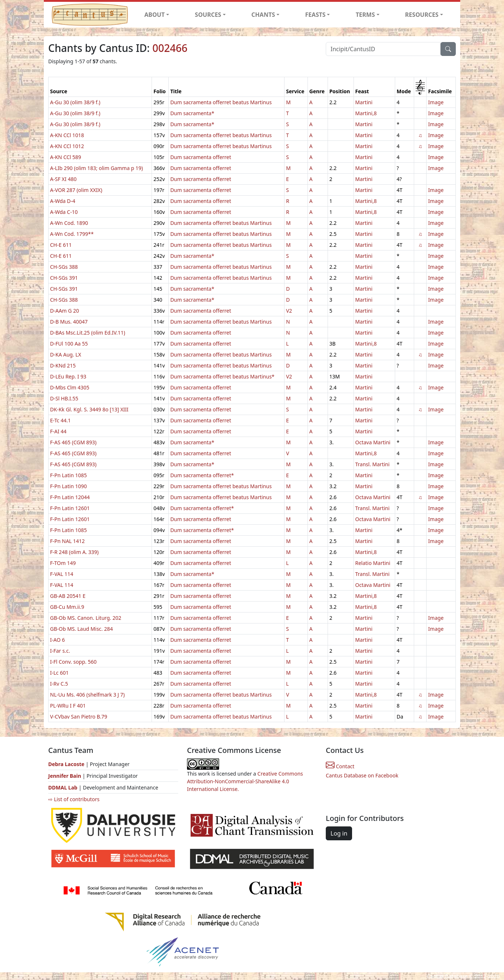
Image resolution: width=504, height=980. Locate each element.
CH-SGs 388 (64, 267)
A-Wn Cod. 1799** (72, 234)
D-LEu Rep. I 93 (68, 376)
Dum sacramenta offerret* (202, 475)
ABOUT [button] (154, 15)
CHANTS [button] (263, 15)
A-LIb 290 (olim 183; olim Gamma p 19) (96, 168)
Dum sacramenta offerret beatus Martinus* (222, 376)
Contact (340, 766)
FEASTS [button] (316, 15)
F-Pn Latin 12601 (70, 508)
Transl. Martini (373, 464)
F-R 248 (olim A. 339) (74, 552)
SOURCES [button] (208, 15)
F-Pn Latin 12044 (70, 497)
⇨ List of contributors (74, 799)
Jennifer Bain (65, 776)
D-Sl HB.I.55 (64, 398)
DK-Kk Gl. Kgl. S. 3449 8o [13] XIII (89, 409)
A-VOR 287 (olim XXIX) (76, 190)
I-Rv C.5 (59, 684)
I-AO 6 (58, 640)
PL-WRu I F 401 (68, 706)
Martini (364, 102)
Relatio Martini (373, 563)
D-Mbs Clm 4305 (70, 387)
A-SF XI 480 (63, 179)
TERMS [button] (365, 15)
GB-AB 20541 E (68, 596)
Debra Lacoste (66, 764)
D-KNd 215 (63, 365)
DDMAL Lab (63, 787)
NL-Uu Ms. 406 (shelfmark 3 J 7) (87, 695)
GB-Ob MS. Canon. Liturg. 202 (86, 618)
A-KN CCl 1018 (67, 135)
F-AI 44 (58, 431)
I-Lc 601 (59, 673)
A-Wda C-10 (64, 212)
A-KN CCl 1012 (67, 146)
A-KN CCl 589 (66, 157)
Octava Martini (373, 442)
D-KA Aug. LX (66, 355)
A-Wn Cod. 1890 (69, 223)
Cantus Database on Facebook (362, 775)
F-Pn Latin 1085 (68, 475)
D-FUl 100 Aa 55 (69, 344)
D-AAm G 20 (64, 311)
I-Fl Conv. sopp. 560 (73, 662)
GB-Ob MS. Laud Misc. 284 (81, 629)
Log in (339, 833)
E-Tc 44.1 (60, 420)
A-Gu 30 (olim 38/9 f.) (75, 102)
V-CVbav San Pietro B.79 (79, 717)
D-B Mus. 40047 (69, 322)
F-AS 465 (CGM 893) (73, 442)
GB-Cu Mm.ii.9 (67, 607)
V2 (289, 311)
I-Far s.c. (60, 651)
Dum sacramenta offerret (201, 157)
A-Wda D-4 (63, 201)
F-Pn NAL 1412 (67, 541)
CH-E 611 (61, 245)
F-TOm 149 (63, 563)
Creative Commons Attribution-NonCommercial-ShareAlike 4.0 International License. (245, 781)
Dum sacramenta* (192, 113)
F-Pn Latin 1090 (68, 486)
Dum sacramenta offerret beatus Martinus (221, 102)
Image (436, 102)
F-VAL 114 (62, 574)
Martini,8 (366, 113)
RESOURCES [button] (422, 15)
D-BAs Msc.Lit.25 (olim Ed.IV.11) (88, 333)
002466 (170, 48)
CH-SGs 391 (64, 278)
